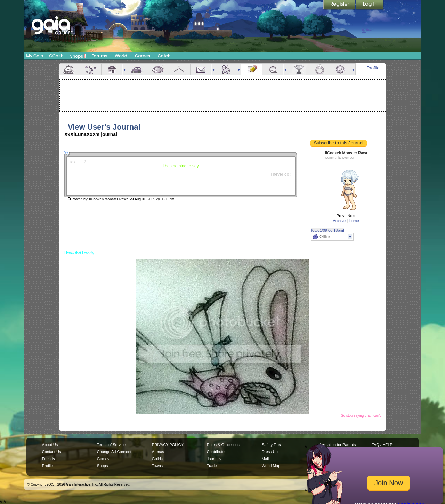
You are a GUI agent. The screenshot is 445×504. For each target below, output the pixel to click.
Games (143, 56)
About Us (50, 445)
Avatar (91, 69)
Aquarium (159, 69)
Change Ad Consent (114, 452)
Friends (226, 69)
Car (137, 69)
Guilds (157, 459)
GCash (56, 56)
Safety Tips (271, 445)
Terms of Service (111, 445)
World (121, 56)
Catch (164, 56)
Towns (157, 466)
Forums (99, 56)
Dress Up (270, 452)
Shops (78, 56)
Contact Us (52, 452)
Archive (339, 221)
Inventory (180, 69)
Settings (341, 69)
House (112, 69)
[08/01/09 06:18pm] (328, 230)
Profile (373, 68)
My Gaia (35, 56)
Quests (273, 69)
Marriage (319, 69)
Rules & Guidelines (223, 445)
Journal (252, 69)
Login (370, 5)
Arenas (158, 452)
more (124, 69)
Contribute (216, 452)
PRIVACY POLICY (168, 445)
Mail (201, 69)
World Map (271, 466)
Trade (212, 466)
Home (354, 221)
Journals (214, 459)
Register (340, 5)
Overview (70, 69)
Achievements (298, 69)
